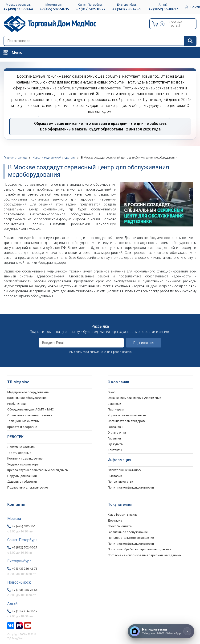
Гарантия (114, 438)
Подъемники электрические (28, 487)
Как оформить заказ (123, 515)
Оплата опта (117, 433)
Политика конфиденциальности (131, 544)
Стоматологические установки (30, 415)
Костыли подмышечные (25, 458)
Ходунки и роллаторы (23, 464)
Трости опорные (19, 453)
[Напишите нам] (161, 631)
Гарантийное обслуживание (128, 532)
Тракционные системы (23, 421)
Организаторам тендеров (126, 421)
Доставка (115, 521)
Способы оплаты (120, 526)
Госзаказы (115, 427)
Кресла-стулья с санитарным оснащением (38, 470)
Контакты (115, 450)
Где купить (115, 444)
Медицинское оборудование (28, 392)
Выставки (115, 476)
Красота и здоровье (22, 427)
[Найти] (190, 41)
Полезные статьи (120, 482)
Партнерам (116, 409)
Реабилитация (17, 404)
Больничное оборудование (27, 398)
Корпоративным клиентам (127, 415)
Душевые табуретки (22, 482)
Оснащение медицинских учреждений (134, 398)
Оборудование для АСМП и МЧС (31, 409)
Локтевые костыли (21, 447)
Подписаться (144, 343)
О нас (112, 392)
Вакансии (114, 404)
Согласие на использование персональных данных (144, 555)
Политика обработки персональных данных (139, 549)
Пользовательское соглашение (131, 538)
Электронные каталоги (125, 470)
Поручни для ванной (22, 476)
